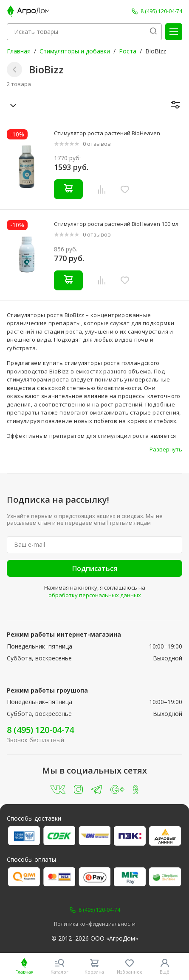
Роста (128, 51)
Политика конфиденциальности (95, 924)
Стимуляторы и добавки (75, 51)
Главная (19, 51)
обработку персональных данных (95, 595)
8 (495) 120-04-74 (40, 730)
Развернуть (166, 449)
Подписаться (95, 568)
